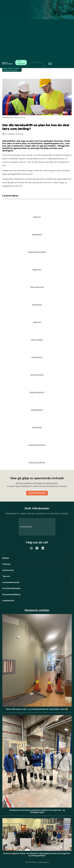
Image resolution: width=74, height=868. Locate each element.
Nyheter (6, 558)
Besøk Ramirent (37, 357)
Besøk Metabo (37, 234)
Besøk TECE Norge (37, 375)
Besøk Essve (37, 270)
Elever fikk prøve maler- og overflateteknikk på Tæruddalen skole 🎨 (37, 709)
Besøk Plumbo (37, 305)
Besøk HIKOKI (37, 427)
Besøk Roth (37, 322)
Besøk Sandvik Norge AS (37, 445)
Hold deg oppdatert (37, 493)
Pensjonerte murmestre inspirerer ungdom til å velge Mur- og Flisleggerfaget (37, 811)
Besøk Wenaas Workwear (37, 252)
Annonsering (8, 570)
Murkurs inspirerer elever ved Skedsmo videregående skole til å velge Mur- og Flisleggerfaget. (37, 855)
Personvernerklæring (11, 594)
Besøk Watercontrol (37, 287)
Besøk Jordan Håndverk (37, 462)
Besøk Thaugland (37, 340)
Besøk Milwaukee (37, 410)
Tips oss (6, 576)
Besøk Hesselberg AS (37, 392)
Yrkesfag (6, 564)
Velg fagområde (21, 63)
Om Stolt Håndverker (11, 588)
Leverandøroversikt (11, 582)
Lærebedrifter (8, 601)
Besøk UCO (37, 217)
